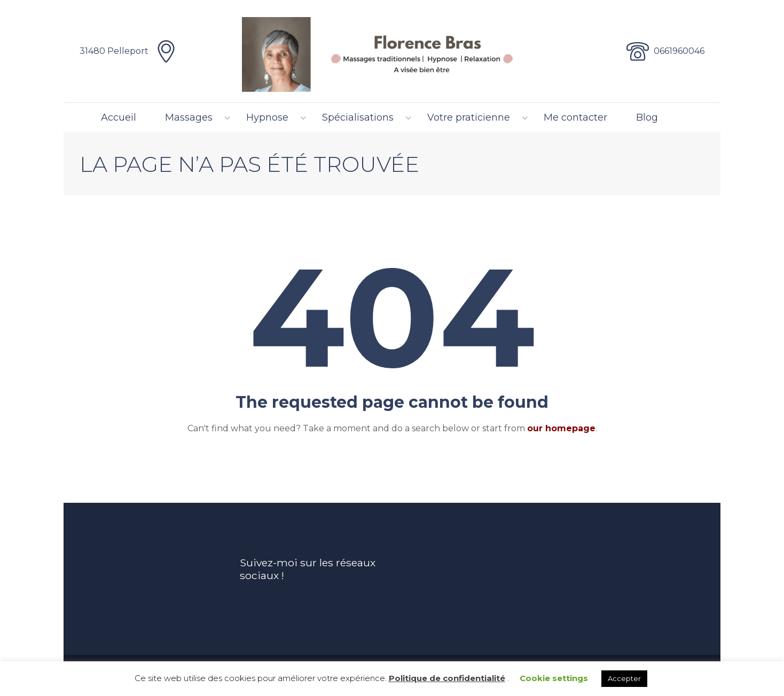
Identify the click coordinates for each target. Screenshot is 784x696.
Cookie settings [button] (554, 678)
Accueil (119, 117)
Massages (189, 117)
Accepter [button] (624, 678)
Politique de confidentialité (447, 678)
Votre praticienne (469, 117)
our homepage (561, 428)
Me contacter (575, 117)
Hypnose (267, 117)
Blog (647, 117)
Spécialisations (358, 117)
